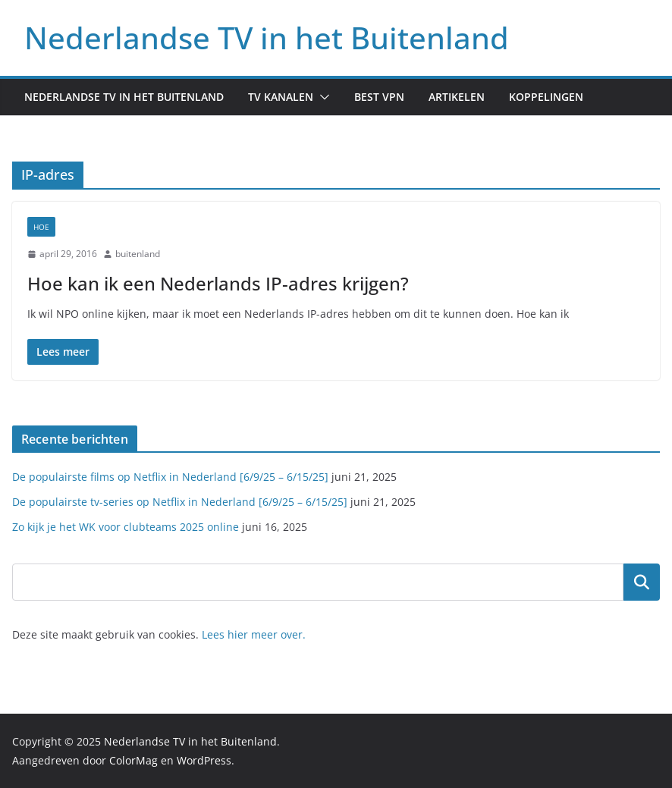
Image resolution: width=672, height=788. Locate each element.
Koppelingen (546, 97)
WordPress (204, 760)
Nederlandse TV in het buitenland (124, 97)
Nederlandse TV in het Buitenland (267, 38)
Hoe (41, 227)
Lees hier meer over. (254, 634)
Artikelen (457, 97)
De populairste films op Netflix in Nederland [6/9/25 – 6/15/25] (170, 477)
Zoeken (642, 582)
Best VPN (379, 97)
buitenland (138, 254)
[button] (322, 97)
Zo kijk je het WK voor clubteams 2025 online (126, 527)
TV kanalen (281, 97)
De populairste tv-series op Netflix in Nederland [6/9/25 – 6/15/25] (180, 502)
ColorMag (133, 760)
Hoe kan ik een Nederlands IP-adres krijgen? (218, 283)
